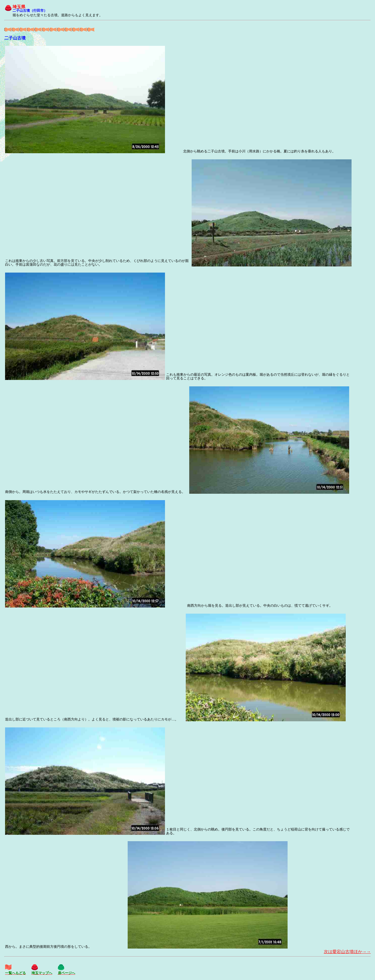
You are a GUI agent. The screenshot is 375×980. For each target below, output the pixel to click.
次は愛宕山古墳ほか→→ (347, 952)
